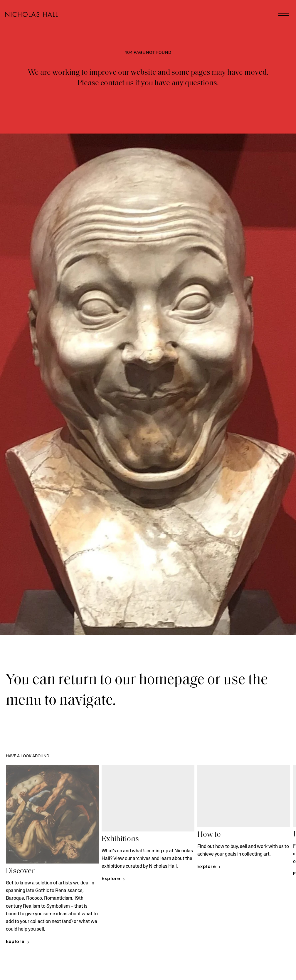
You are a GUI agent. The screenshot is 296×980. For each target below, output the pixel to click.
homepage (172, 680)
